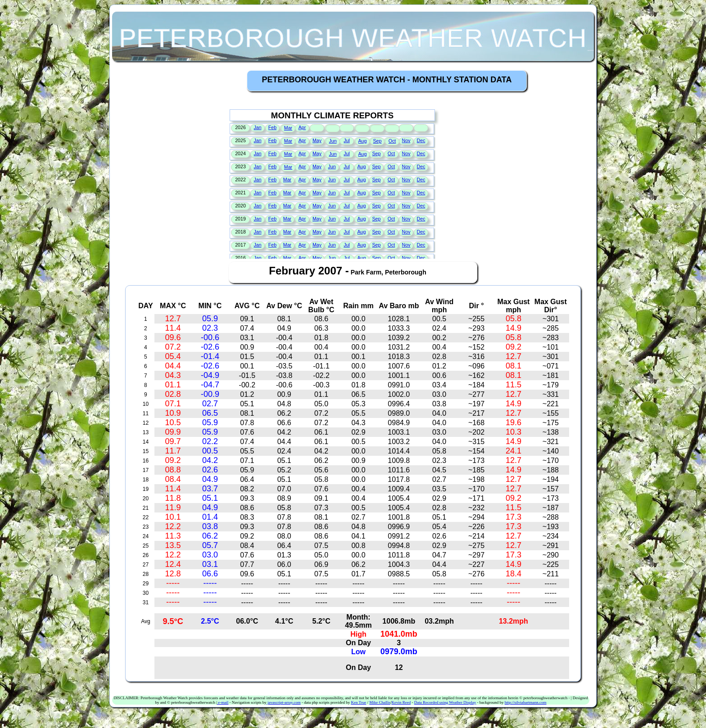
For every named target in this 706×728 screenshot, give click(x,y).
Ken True (358, 702)
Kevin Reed (401, 702)
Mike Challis (380, 702)
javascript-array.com (284, 702)
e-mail (223, 702)
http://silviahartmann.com (526, 702)
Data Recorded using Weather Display (445, 702)
